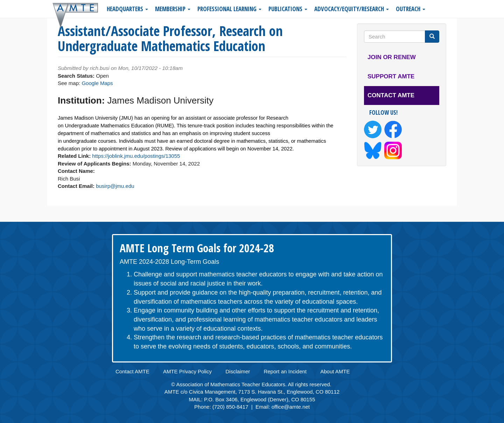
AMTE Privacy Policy (187, 371)
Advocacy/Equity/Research (352, 9)
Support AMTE (391, 76)
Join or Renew (392, 57)
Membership (173, 9)
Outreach (411, 9)
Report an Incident (285, 371)
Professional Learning (229, 9)
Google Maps (97, 83)
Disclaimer (238, 371)
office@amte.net (291, 407)
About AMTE (335, 371)
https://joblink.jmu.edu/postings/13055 (136, 156)
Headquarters (127, 9)
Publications (288, 9)
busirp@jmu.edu (115, 186)
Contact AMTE (391, 95)
